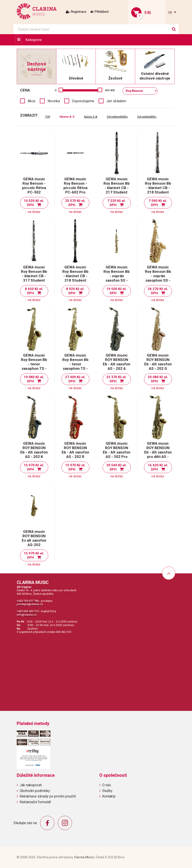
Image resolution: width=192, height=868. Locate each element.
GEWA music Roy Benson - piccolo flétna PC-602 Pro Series (75, 188)
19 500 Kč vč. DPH (117, 291)
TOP (48, 117)
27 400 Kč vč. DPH (75, 379)
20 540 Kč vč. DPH (117, 467)
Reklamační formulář (35, 802)
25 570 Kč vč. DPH (75, 203)
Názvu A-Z (67, 117)
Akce (32, 101)
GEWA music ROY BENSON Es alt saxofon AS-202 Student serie (34, 540)
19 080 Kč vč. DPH (34, 379)
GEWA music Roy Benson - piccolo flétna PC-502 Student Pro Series (34, 190)
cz (171, 12)
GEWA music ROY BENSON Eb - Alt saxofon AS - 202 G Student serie (158, 364)
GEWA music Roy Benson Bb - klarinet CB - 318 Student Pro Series (75, 276)
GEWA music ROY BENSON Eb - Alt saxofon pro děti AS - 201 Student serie (158, 454)
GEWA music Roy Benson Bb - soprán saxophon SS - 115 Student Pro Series (158, 278)
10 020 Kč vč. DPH (34, 203)
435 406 (110, 90)
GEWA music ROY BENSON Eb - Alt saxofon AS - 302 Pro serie (117, 452)
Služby (107, 791)
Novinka (54, 101)
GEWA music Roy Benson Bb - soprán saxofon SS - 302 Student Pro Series (117, 278)
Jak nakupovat (31, 785)
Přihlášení (102, 12)
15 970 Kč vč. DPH (34, 467)
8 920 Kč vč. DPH (75, 291)
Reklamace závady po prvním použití (48, 796)
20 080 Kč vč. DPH (158, 379)
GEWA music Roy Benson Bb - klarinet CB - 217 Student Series (117, 188)
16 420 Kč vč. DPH (158, 467)
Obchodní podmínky (35, 791)
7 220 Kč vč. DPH (117, 203)
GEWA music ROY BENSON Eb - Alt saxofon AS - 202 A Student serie (117, 364)
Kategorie (34, 40)
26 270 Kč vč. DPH (158, 291)
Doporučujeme (83, 101)
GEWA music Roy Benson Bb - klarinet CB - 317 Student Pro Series (34, 276)
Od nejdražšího (147, 117)
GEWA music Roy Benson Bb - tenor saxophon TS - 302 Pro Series (75, 364)
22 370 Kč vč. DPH (117, 379)
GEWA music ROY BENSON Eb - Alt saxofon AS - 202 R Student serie (75, 452)
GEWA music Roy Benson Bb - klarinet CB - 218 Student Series (158, 188)
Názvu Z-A (91, 117)
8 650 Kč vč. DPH (34, 291)
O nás (107, 785)
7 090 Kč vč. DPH (158, 203)
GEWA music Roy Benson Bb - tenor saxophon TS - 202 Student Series (34, 366)
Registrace (79, 12)
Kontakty (109, 796)
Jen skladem (116, 101)
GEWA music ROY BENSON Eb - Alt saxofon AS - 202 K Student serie (34, 452)
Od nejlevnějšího (117, 117)
